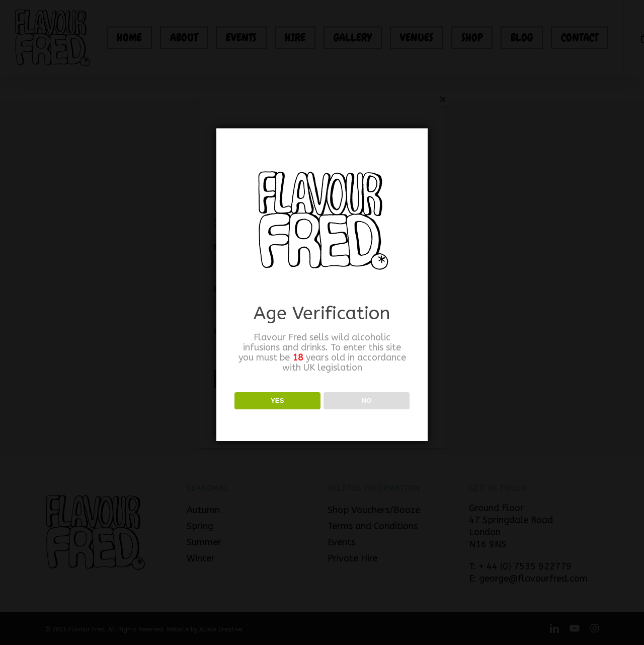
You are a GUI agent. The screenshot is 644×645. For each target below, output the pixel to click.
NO (367, 401)
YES (277, 401)
